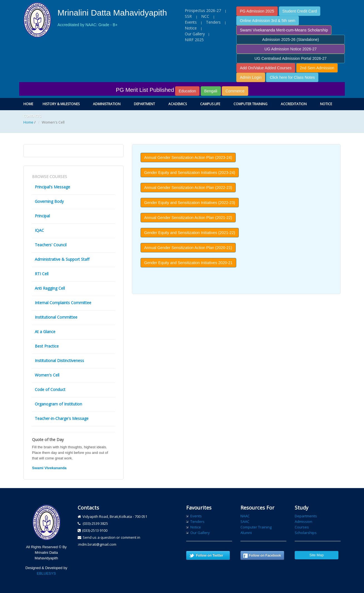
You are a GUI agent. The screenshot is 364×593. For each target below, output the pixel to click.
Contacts (32, 116)
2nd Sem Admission (317, 68)
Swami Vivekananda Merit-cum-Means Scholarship (284, 30)
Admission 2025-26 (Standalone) (291, 40)
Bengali (211, 91)
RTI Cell (42, 274)
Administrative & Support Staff (62, 259)
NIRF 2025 (194, 40)
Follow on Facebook (265, 555)
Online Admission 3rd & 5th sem (268, 21)
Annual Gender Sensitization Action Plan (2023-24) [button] (188, 158)
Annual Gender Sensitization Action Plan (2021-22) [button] (188, 218)
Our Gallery (195, 34)
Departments (306, 516)
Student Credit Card (300, 11)
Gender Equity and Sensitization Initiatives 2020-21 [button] (188, 263)
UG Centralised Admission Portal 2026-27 (290, 58)
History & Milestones (61, 104)
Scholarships (306, 533)
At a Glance (45, 332)
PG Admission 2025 (257, 11)
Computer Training (250, 104)
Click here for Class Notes (292, 77)
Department (144, 104)
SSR (189, 16)
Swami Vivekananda (49, 468)
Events (191, 22)
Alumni (246, 533)
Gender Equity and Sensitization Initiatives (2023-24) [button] (190, 173)
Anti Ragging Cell (50, 288)
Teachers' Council (51, 245)
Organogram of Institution (58, 404)
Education (187, 91)
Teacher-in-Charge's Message (62, 418)
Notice (191, 28)
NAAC (245, 516)
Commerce (235, 91)
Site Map (317, 555)
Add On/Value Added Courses (266, 68)
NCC (205, 16)
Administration (107, 104)
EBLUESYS (46, 573)
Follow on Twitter (210, 555)
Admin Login (251, 77)
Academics (178, 104)
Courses (302, 527)
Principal (42, 216)
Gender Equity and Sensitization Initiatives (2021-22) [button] (190, 233)
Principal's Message (52, 187)
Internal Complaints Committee (63, 303)
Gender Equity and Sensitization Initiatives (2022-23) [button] (190, 203)
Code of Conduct (50, 389)
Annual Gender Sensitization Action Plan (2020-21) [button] (188, 248)
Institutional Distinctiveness (59, 361)
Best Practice (47, 346)
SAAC (245, 521)
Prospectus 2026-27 (203, 10)
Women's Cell (47, 375)
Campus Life (210, 104)
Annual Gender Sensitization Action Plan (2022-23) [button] (188, 188)
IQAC (39, 230)
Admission (303, 521)
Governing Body (49, 201)
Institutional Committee (56, 317)
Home (28, 104)
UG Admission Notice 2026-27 (291, 49)
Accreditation (294, 104)
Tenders (213, 22)
